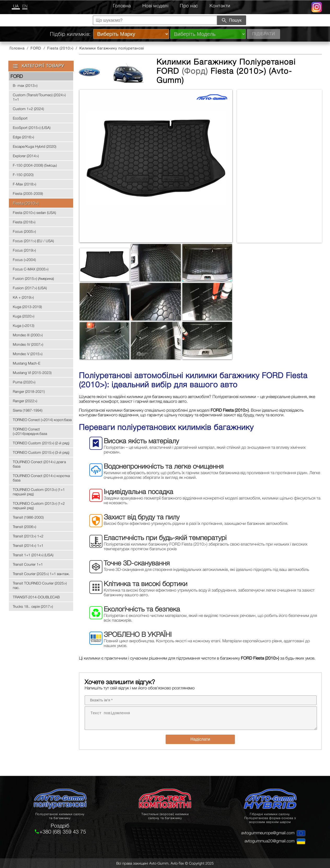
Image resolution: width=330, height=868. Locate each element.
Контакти (220, 6)
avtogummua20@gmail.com (270, 841)
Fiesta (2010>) (60, 48)
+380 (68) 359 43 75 (63, 832)
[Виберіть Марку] (131, 34)
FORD (36, 48)
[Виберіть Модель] (208, 34)
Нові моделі (155, 6)
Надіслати (200, 739)
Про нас (189, 6)
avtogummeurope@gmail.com (268, 833)
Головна (122, 6)
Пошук (231, 20)
